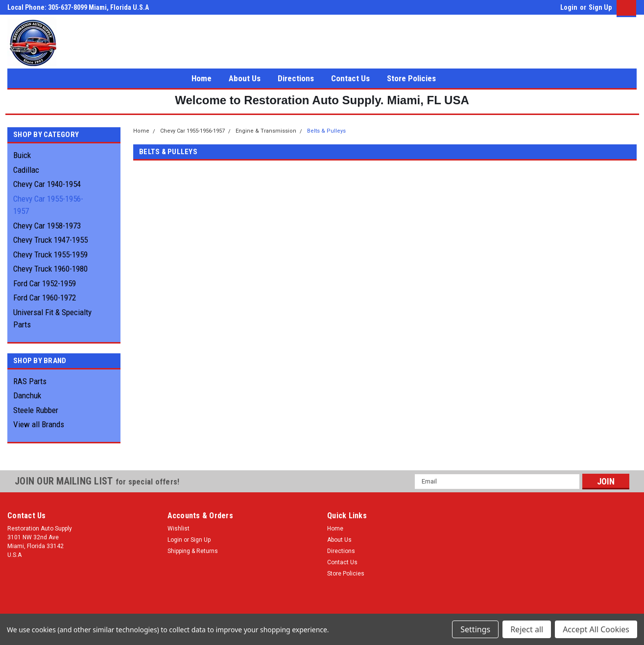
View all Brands (39, 424)
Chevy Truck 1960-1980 (50, 269)
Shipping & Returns (193, 551)
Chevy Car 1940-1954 (47, 184)
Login (569, 7)
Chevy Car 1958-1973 (47, 226)
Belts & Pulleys (326, 131)
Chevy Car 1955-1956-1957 (48, 205)
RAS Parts (30, 381)
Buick (22, 155)
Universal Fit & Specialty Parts (52, 319)
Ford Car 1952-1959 (45, 283)
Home (202, 78)
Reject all (527, 629)
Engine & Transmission (266, 131)
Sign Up (600, 7)
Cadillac (26, 170)
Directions (296, 78)
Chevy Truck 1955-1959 (50, 254)
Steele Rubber (36, 410)
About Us (245, 78)
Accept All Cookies (596, 629)
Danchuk (27, 395)
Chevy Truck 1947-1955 (50, 240)
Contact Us (350, 78)
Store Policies (411, 78)
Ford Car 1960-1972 (45, 298)
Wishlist (179, 529)
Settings (475, 629)
